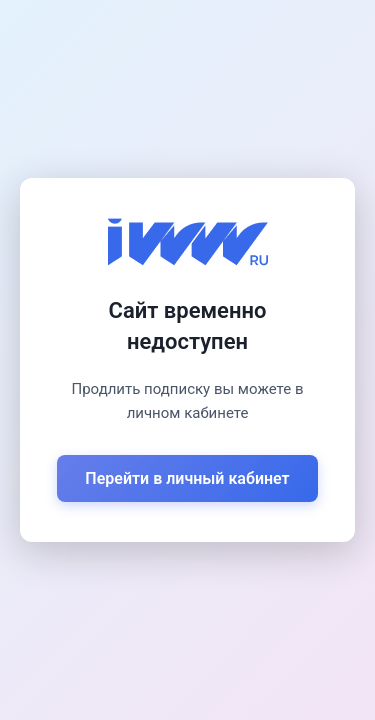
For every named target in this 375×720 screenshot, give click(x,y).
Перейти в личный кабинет (187, 478)
